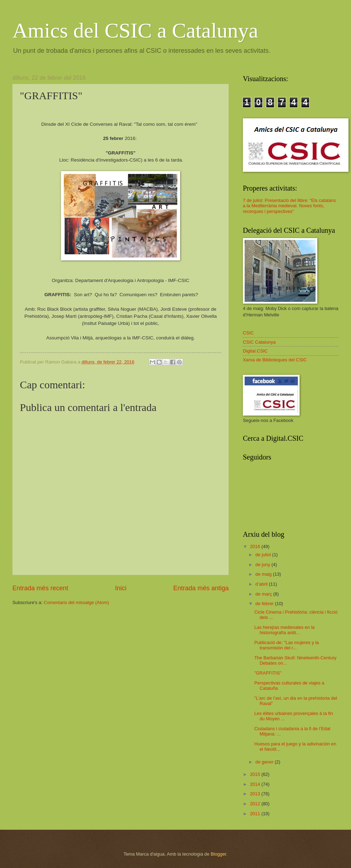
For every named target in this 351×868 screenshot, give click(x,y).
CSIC (248, 333)
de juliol (264, 555)
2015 (256, 774)
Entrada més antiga (201, 588)
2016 (256, 546)
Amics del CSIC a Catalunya (135, 30)
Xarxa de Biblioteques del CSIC (275, 360)
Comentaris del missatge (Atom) (76, 602)
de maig (264, 574)
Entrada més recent (40, 588)
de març (264, 594)
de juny (263, 565)
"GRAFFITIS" (268, 673)
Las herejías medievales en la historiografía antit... (284, 630)
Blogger (218, 854)
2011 (256, 814)
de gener (265, 762)
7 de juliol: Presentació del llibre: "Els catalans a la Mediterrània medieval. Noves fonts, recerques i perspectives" (289, 206)
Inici (121, 588)
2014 (256, 784)
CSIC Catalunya (259, 342)
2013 (256, 794)
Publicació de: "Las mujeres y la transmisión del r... (286, 645)
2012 (256, 804)
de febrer (265, 604)
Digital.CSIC (255, 351)
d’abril (262, 584)
